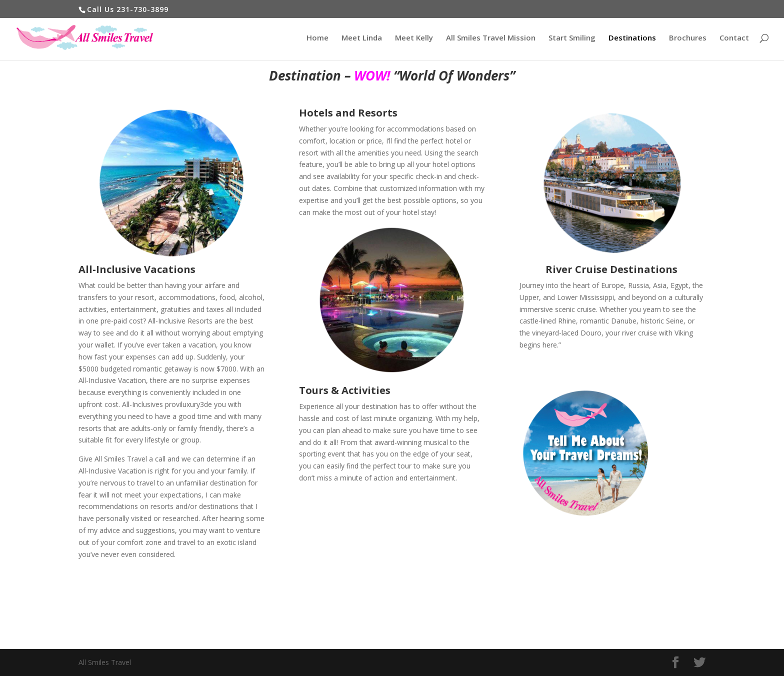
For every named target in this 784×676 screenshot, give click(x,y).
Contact (734, 38)
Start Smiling (572, 38)
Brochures (688, 38)
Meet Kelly (414, 38)
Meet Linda (362, 38)
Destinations (632, 38)
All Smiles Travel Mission (491, 38)
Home (317, 38)
